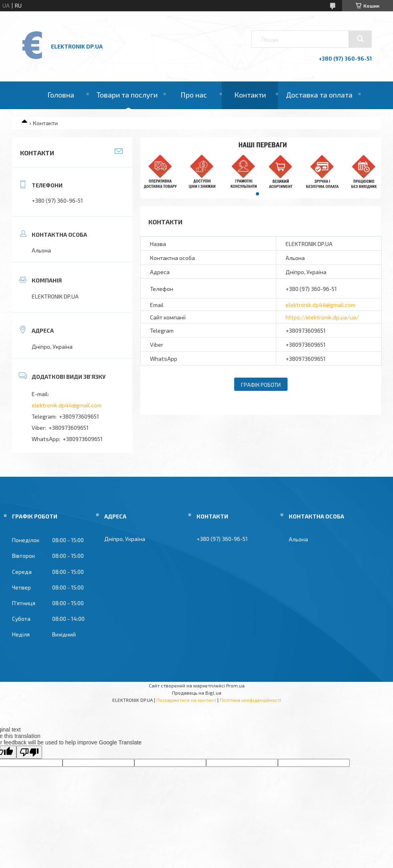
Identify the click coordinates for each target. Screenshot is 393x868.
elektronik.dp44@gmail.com (320, 305)
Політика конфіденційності (250, 700)
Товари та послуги (127, 95)
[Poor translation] (29, 752)
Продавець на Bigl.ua (197, 693)
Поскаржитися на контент (186, 700)
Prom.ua (235, 685)
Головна (61, 95)
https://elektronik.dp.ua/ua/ (322, 317)
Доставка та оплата (319, 95)
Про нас (194, 95)
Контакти (250, 95)
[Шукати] (360, 39)
